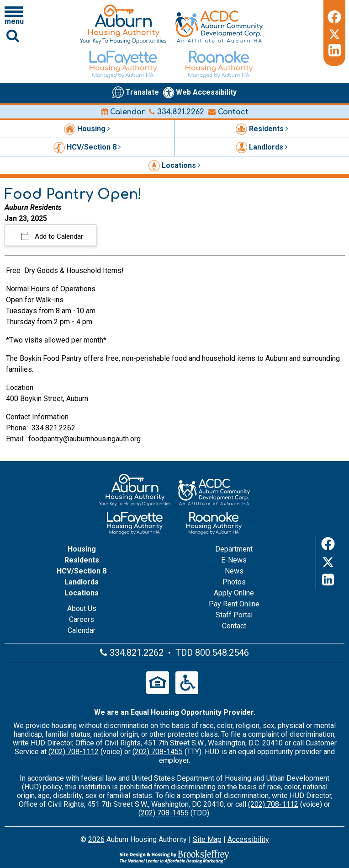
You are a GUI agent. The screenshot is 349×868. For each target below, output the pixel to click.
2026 (96, 839)
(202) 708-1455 (158, 752)
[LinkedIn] (334, 50)
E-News (234, 560)
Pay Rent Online (234, 604)
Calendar (123, 112)
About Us (82, 608)
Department (234, 549)
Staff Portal (234, 615)
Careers (82, 619)
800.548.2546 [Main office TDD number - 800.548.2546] (222, 653)
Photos (234, 582)
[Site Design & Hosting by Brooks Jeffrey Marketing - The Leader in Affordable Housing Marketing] (174, 857)
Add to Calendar (58, 236)
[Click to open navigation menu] (14, 15)
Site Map (207, 839)
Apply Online (234, 593)
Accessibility (248, 839)
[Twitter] (334, 33)
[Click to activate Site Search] (13, 35)
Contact (228, 112)
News (234, 571)
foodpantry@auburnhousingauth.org (85, 439)
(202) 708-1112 (74, 752)
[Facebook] (334, 16)
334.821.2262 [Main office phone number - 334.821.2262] (177, 112)
